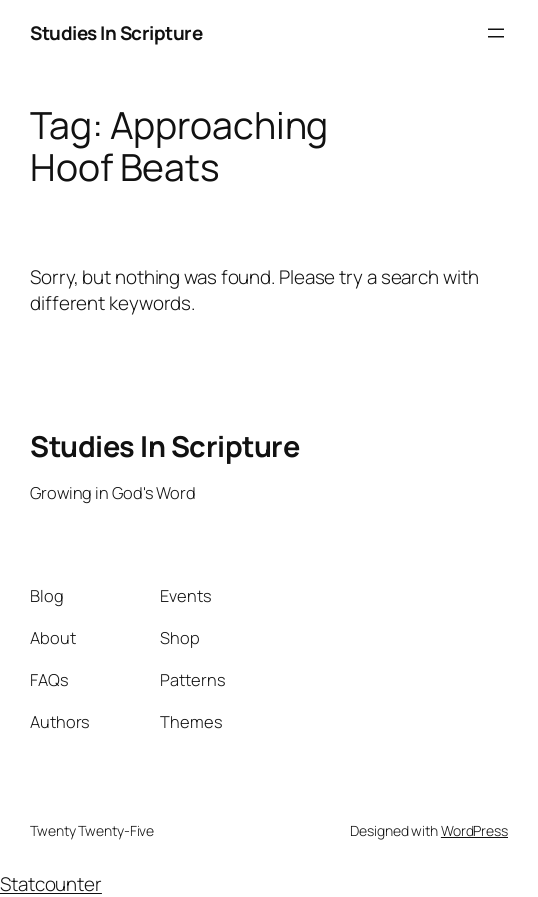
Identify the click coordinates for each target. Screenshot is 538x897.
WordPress (474, 830)
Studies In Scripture (116, 33)
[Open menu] (496, 33)
